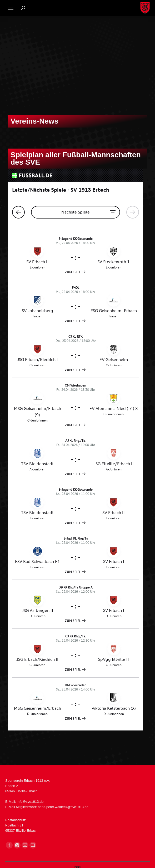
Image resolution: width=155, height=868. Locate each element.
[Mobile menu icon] (11, 8)
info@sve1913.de (30, 802)
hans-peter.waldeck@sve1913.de (63, 807)
